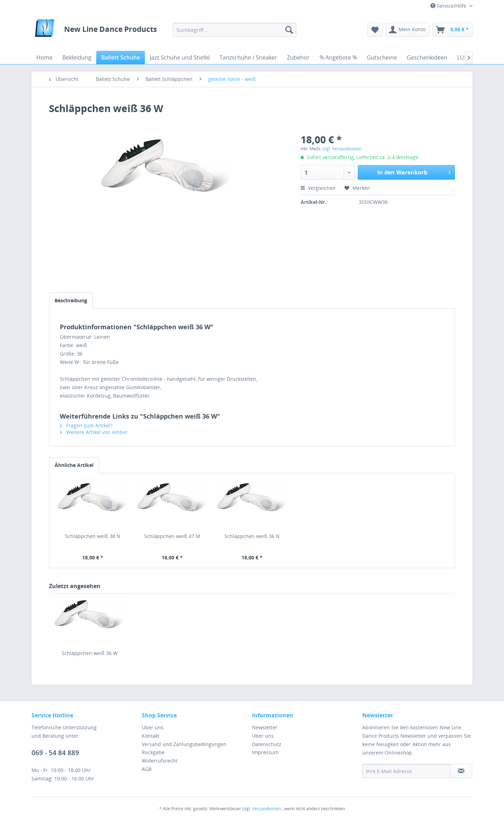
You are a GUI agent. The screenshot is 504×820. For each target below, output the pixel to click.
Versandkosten (267, 809)
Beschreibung (71, 300)
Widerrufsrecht (160, 761)
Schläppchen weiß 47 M (172, 536)
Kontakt (151, 736)
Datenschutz (267, 744)
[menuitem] (235, 30)
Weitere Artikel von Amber (94, 432)
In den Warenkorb (414, 171)
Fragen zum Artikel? (86, 425)
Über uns (153, 727)
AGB (147, 769)
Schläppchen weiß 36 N (252, 536)
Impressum (265, 752)
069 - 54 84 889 (55, 753)
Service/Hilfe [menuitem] (449, 6)
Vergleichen (318, 188)
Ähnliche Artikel (74, 465)
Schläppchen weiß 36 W (90, 653)
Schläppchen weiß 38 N (93, 536)
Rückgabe (153, 752)
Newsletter (265, 727)
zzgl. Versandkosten (342, 149)
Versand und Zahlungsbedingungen (184, 744)
